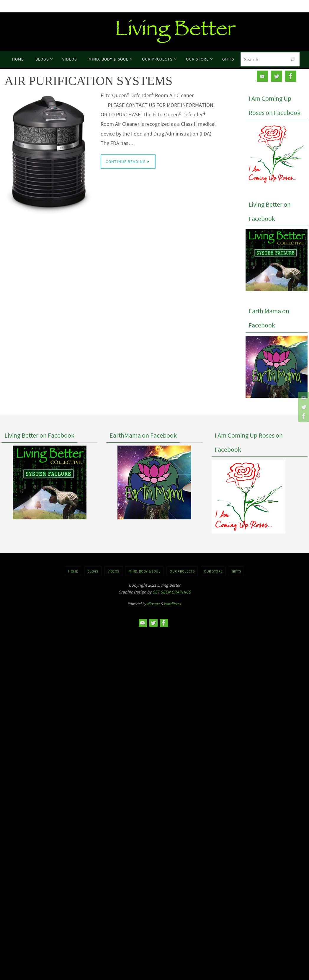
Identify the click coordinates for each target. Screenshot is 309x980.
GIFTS (237, 571)
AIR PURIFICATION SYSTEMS (88, 81)
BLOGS (93, 571)
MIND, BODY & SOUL (145, 571)
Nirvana (153, 604)
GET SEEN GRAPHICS (172, 592)
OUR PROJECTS (182, 571)
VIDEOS (113, 571)
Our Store (213, 571)
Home (73, 571)
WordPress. (173, 604)
